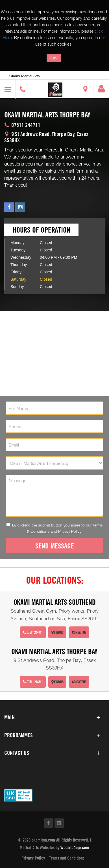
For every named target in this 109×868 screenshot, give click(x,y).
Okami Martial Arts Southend (55, 602)
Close (54, 58)
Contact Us (79, 632)
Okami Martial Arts (25, 76)
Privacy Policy (33, 858)
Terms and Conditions (67, 858)
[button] (55, 90)
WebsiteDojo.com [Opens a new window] (75, 847)
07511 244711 (33, 632)
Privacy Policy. (70, 531)
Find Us (57, 632)
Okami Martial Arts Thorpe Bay (54, 651)
